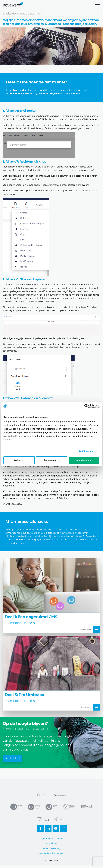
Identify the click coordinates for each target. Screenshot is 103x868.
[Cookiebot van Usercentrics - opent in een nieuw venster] (86, 406)
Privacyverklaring (51, 848)
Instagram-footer (63, 828)
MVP (51, 807)
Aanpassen (52, 460)
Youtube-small (55, 828)
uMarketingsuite (60, 795)
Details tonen (86, 451)
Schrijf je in (13, 758)
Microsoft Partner (87, 807)
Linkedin (47, 828)
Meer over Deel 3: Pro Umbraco (51, 673)
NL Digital (60, 819)
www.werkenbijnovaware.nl (52, 853)
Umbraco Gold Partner (16, 807)
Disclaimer (52, 843)
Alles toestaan (84, 460)
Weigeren (19, 460)
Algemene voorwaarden (52, 838)
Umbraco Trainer (34, 807)
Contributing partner (69, 807)
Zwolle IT (43, 795)
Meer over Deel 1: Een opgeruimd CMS (51, 595)
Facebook (40, 828)
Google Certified (43, 819)
